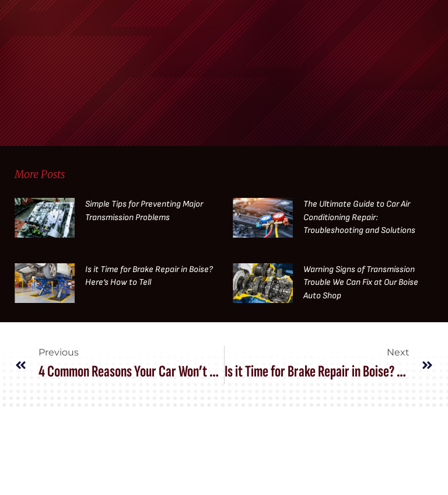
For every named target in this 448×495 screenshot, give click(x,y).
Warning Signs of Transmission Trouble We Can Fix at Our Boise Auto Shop (361, 283)
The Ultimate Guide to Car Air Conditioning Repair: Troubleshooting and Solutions (359, 217)
